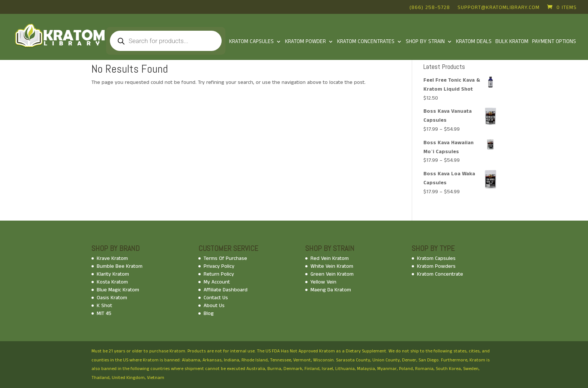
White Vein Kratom (332, 266)
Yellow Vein (323, 282)
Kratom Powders (436, 266)
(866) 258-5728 (430, 8)
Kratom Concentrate (440, 274)
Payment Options (554, 42)
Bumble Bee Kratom (120, 266)
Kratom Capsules (251, 42)
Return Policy (219, 274)
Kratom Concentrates (366, 42)
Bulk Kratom (512, 42)
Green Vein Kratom (332, 274)
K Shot (104, 306)
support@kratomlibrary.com (499, 8)
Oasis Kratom (112, 298)
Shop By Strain (425, 42)
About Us (214, 306)
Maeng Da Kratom (331, 290)
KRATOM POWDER (305, 42)
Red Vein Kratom (330, 258)
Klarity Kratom (113, 274)
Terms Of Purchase (225, 258)
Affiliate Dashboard (226, 290)
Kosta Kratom (112, 282)
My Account (217, 282)
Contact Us (216, 298)
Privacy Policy (219, 266)
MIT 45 (104, 313)
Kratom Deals (474, 42)
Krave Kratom (112, 258)
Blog (209, 313)
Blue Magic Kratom (118, 290)
